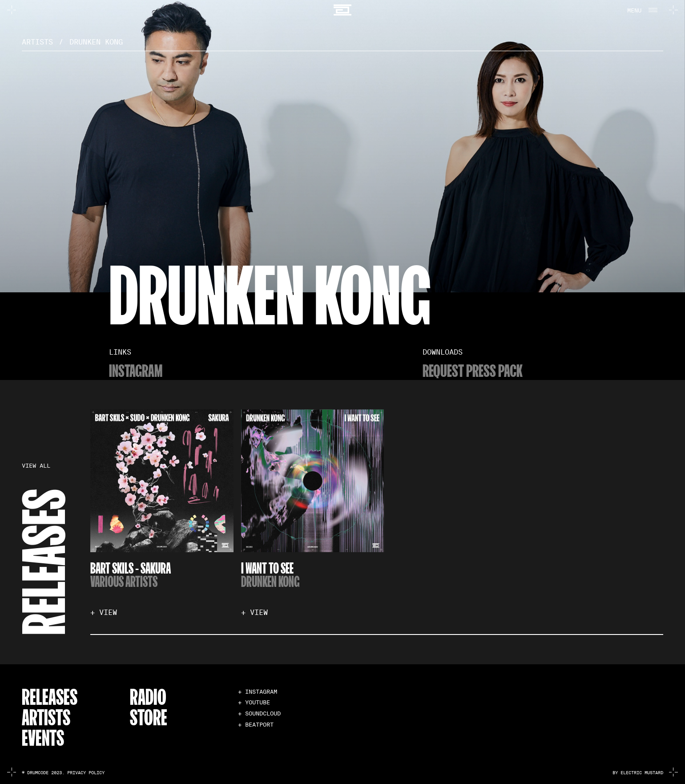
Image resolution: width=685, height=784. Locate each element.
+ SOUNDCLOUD (259, 713)
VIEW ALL (36, 466)
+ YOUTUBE (254, 702)
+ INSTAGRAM (258, 692)
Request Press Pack (473, 370)
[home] (342, 10)
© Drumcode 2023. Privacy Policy (63, 773)
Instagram (136, 370)
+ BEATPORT (256, 725)
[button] (641, 10)
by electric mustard (638, 773)
